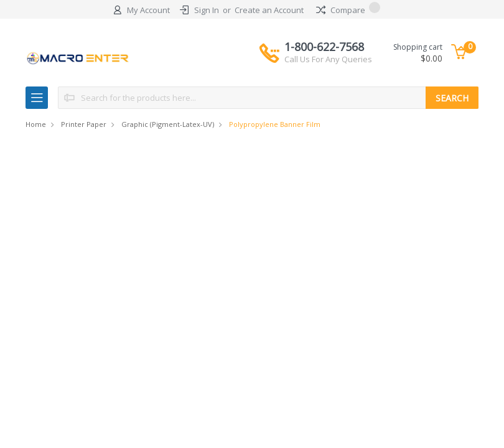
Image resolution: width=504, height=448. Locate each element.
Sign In (207, 10)
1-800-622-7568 (328, 52)
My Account (148, 10)
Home (36, 124)
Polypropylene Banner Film (275, 124)
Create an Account (269, 10)
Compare (348, 10)
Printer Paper (84, 124)
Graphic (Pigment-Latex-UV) (168, 124)
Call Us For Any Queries (328, 59)
